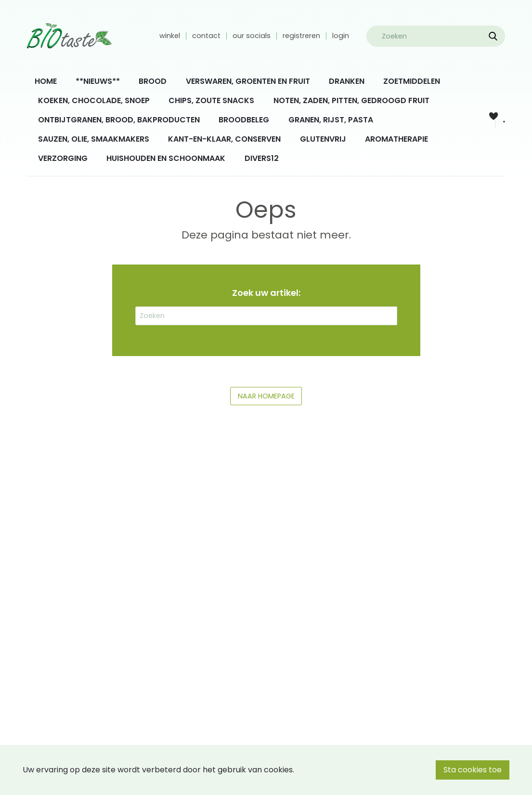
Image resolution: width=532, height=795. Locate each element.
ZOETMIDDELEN (412, 81)
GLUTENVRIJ (323, 139)
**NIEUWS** (98, 81)
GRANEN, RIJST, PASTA (331, 120)
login (341, 36)
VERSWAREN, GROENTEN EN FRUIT (248, 81)
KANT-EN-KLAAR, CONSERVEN (224, 139)
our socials (252, 36)
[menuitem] (46, 81)
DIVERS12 (262, 158)
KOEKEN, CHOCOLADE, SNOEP (94, 100)
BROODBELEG (244, 120)
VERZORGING (63, 158)
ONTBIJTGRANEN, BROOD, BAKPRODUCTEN (119, 120)
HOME (46, 81)
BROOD (153, 81)
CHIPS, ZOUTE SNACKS (211, 100)
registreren (301, 36)
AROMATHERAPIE (396, 139)
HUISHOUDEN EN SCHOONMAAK (166, 158)
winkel (170, 36)
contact (206, 36)
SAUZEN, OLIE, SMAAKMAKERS (94, 139)
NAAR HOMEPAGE (266, 396)
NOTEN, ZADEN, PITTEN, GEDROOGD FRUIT (351, 100)
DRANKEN (347, 81)
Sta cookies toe (473, 770)
